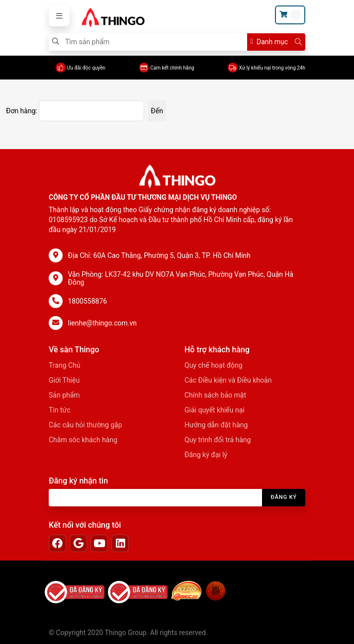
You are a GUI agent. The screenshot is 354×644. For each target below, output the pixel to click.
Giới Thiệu (64, 380)
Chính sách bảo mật (215, 395)
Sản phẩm (64, 395)
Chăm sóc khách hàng (83, 440)
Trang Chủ (65, 365)
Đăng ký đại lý (206, 455)
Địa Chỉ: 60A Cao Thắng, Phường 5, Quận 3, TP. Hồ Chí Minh (160, 255)
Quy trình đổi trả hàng (218, 440)
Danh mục (269, 42)
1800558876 (88, 301)
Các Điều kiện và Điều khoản (228, 380)
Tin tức (60, 410)
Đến (157, 111)
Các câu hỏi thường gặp (86, 425)
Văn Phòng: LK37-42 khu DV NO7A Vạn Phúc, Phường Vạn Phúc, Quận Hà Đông (181, 278)
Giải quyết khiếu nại (215, 410)
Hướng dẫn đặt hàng (216, 425)
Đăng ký (284, 497)
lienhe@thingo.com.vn (102, 323)
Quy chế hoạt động (214, 365)
